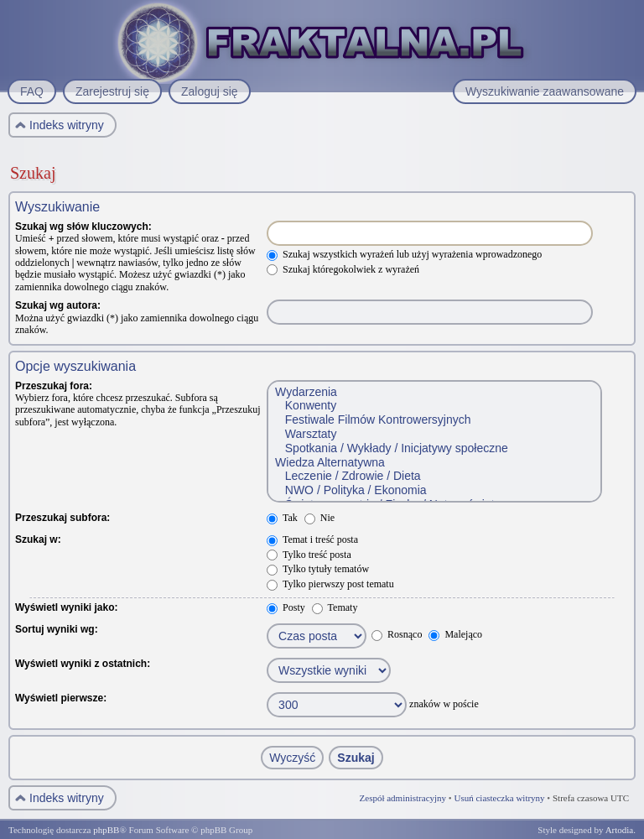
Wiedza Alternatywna (434, 463)
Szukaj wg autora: (58, 305)
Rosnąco (397, 634)
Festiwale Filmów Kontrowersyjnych (434, 420)
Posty (286, 607)
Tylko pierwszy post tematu (330, 584)
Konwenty (434, 406)
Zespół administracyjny (403, 798)
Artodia (620, 830)
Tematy (335, 607)
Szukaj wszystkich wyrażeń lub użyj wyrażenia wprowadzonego (404, 254)
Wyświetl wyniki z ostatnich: (83, 664)
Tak (282, 518)
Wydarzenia (434, 392)
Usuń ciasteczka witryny (499, 798)
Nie (319, 518)
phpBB (106, 830)
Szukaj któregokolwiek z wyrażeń (343, 269)
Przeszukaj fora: (54, 386)
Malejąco (455, 634)
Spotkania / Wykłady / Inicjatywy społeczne (434, 448)
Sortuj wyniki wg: (57, 629)
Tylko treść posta (309, 555)
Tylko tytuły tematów (318, 569)
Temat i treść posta (312, 539)
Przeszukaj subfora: (62, 518)
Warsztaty (434, 434)
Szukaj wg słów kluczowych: (83, 227)
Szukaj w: (38, 539)
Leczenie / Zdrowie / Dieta (434, 476)
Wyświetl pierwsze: (61, 698)
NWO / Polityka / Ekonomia (434, 490)
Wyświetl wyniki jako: (66, 607)
